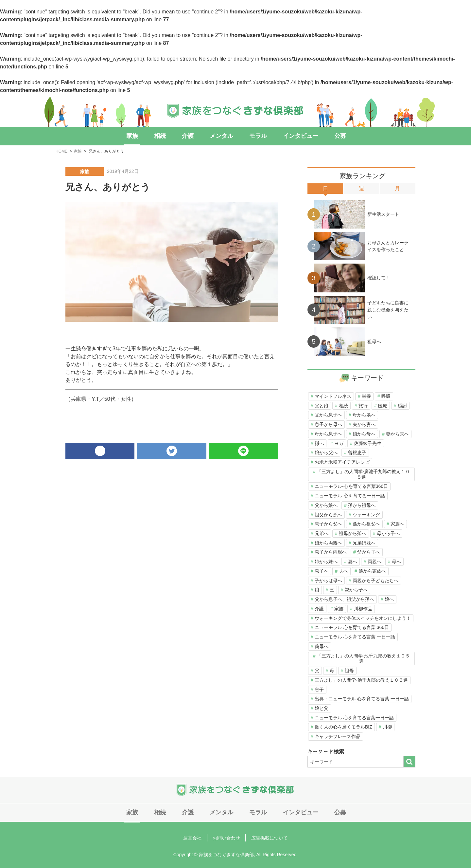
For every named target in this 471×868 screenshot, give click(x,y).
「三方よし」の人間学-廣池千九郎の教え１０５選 (364, 474)
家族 (144, 136)
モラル (253, 136)
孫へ (319, 443)
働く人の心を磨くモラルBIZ (343, 727)
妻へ (353, 562)
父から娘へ (326, 505)
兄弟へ (322, 533)
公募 (327, 136)
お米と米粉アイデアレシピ (342, 462)
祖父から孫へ (328, 515)
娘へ (389, 599)
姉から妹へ (326, 562)
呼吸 (386, 396)
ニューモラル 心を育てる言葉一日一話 (354, 718)
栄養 (366, 396)
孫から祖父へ (366, 524)
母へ (396, 562)
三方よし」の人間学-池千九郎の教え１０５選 (361, 680)
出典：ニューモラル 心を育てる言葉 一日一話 (362, 699)
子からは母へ (328, 581)
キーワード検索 (326, 752)
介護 (191, 136)
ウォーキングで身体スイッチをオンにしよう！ (363, 618)
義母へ (322, 646)
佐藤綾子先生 (368, 443)
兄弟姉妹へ (364, 543)
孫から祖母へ (362, 505)
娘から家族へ (372, 571)
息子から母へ (328, 424)
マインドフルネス (333, 396)
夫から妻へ (364, 424)
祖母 (349, 671)
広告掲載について (267, 837)
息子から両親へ (331, 552)
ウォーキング (366, 515)
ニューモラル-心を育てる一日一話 (350, 496)
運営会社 (195, 837)
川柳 (387, 727)
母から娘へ (364, 415)
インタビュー (291, 136)
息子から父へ (328, 524)
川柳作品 (363, 609)
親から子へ (356, 590)
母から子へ (388, 533)
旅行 (363, 406)
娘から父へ (326, 452)
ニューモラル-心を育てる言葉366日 (351, 486)
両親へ (375, 562)
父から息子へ (328, 415)
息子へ (322, 571)
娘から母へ (364, 434)
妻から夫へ (397, 434)
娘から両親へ (328, 543)
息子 (319, 690)
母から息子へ (328, 434)
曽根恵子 (357, 452)
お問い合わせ (226, 837)
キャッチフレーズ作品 (338, 736)
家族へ (397, 524)
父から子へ (369, 552)
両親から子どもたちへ (375, 581)
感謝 (402, 406)
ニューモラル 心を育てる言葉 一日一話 (355, 637)
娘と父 (322, 708)
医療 (383, 406)
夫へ (343, 571)
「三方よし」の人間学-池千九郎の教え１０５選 (364, 659)
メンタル (221, 136)
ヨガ (339, 443)
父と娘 (322, 406)
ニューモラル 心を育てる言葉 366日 (352, 627)
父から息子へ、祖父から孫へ (344, 599)
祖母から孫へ (353, 533)
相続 (168, 136)
